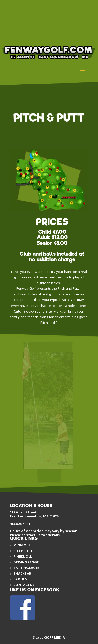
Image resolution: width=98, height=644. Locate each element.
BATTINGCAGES (26, 568)
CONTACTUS (24, 585)
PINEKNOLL (23, 556)
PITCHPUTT (23, 551)
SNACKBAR (22, 573)
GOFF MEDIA (55, 637)
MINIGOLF (22, 545)
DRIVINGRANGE (26, 562)
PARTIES (20, 579)
